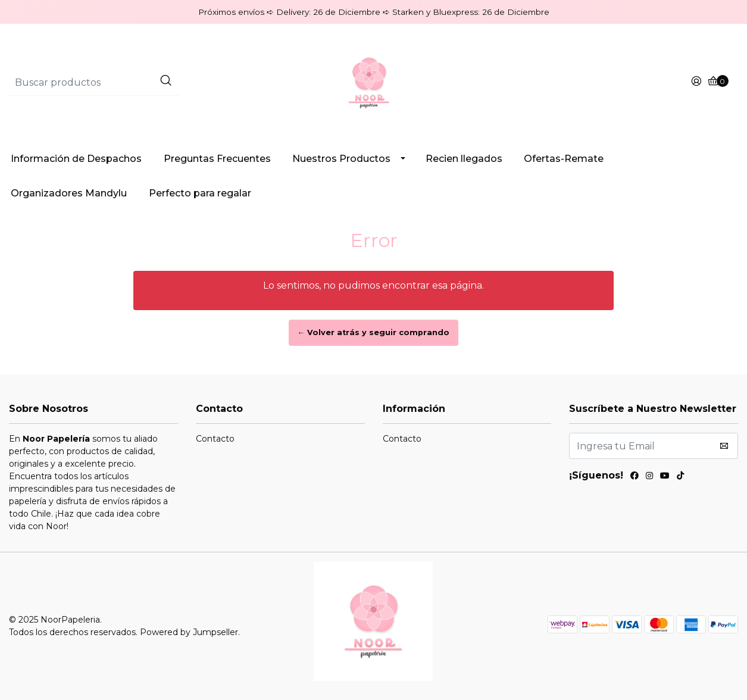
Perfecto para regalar (200, 193)
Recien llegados (464, 159)
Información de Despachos (76, 159)
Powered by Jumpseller (189, 632)
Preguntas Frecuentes (217, 159)
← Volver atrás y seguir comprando (374, 332)
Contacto (215, 439)
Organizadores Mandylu (69, 193)
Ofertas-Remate (564, 159)
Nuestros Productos (341, 159)
